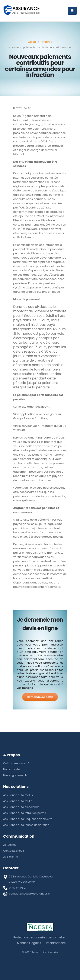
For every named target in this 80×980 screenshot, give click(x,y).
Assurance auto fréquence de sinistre (28, 819)
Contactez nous (14, 851)
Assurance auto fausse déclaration (26, 825)
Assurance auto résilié (18, 801)
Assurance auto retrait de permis (25, 813)
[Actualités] (46, 42)
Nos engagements (15, 775)
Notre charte (11, 769)
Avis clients (10, 857)
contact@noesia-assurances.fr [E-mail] (29, 894)
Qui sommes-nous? (16, 763)
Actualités (10, 845)
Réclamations (56, 943)
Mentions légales (29, 943)
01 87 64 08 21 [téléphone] (18, 888)
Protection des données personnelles (40, 937)
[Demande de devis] (40, 697)
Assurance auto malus (18, 795)
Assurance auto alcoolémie (21, 807)
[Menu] (72, 11)
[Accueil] (32, 42)
